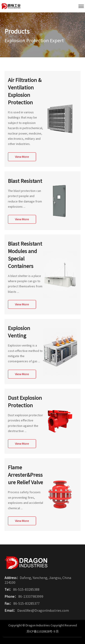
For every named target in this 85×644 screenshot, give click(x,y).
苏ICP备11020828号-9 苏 (43, 631)
